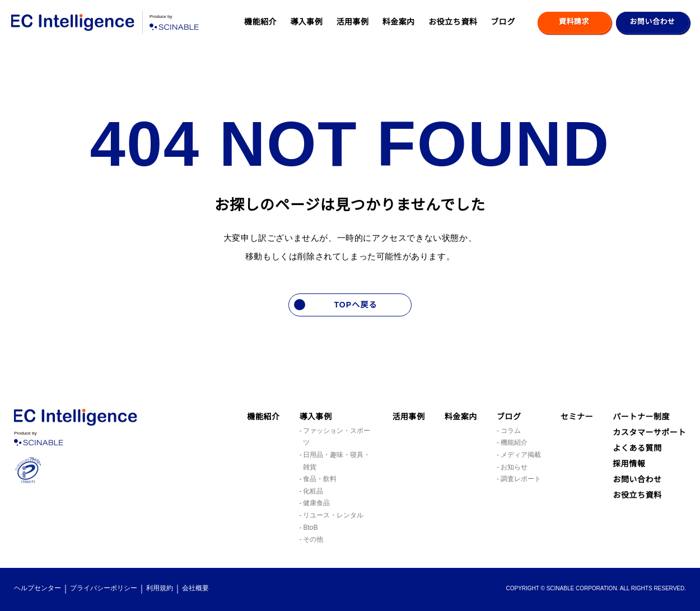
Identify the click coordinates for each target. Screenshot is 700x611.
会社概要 (195, 588)
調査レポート (521, 479)
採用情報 (629, 479)
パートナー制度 (641, 417)
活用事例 (352, 22)
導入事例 (306, 22)
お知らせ (514, 467)
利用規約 (160, 588)
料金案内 (399, 22)
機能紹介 (260, 22)
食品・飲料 (320, 479)
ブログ (503, 22)
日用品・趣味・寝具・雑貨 (337, 461)
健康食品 (316, 503)
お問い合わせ (637, 495)
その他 (313, 540)
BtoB (311, 528)
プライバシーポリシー (104, 588)
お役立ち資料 (453, 22)
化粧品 (313, 491)
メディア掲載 (521, 455)
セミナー (577, 417)
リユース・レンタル (333, 516)
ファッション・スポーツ (337, 437)
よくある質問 (637, 464)
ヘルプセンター (38, 588)
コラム (511, 431)
